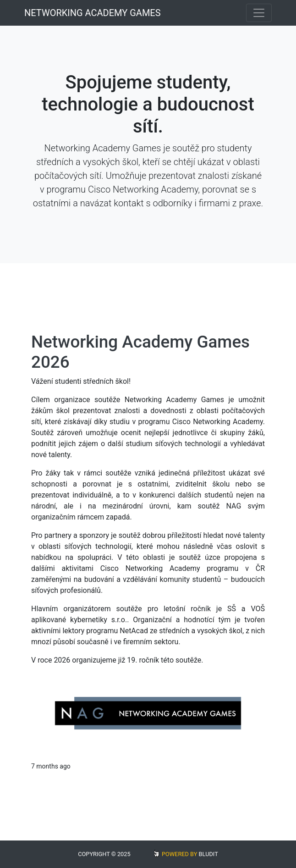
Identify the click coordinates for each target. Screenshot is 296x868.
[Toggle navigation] (259, 13)
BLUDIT (208, 854)
